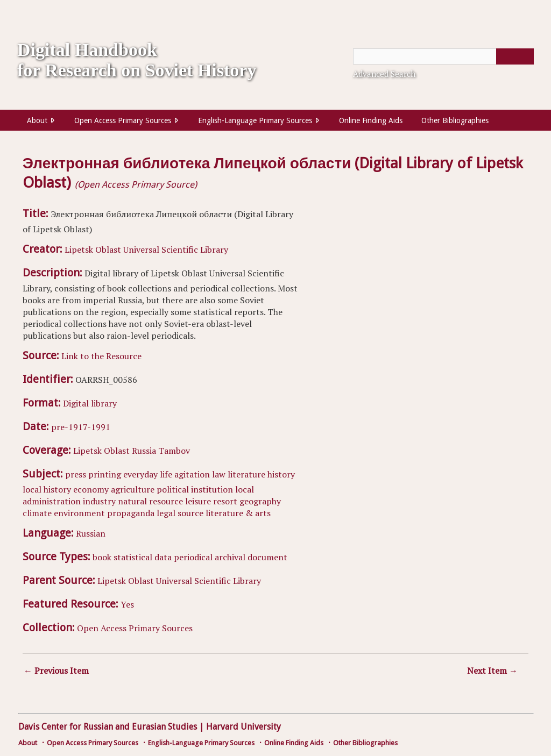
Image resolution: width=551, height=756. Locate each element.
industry (99, 501)
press (76, 474)
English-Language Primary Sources (255, 120)
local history (47, 489)
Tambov (174, 451)
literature (246, 474)
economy (91, 489)
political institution (195, 489)
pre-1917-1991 (81, 427)
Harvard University (243, 727)
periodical (193, 557)
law (219, 474)
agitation (192, 474)
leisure (198, 501)
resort (225, 501)
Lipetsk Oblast (101, 451)
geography (260, 501)
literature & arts (238, 513)
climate (37, 513)
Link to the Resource (101, 356)
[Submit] (515, 56)
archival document (251, 557)
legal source (180, 513)
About (37, 120)
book (102, 557)
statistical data (143, 557)
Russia (144, 451)
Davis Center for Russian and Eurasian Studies (108, 727)
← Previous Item (56, 671)
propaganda (131, 513)
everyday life (148, 474)
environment (79, 513)
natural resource (150, 501)
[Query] (443, 56)
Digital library (90, 403)
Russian (91, 533)
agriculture (133, 489)
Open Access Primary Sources (123, 120)
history (281, 474)
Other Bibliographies (455, 120)
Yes (127, 604)
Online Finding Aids (371, 120)
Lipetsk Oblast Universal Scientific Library (146, 249)
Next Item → (492, 671)
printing (105, 474)
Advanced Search (384, 74)
